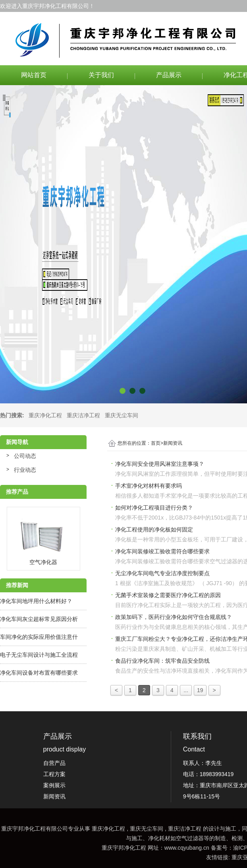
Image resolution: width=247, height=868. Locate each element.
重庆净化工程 (45, 415)
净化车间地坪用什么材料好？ (36, 601)
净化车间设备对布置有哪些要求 (39, 673)
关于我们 (101, 75)
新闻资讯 (173, 443)
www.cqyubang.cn (187, 848)
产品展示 (169, 75)
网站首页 (34, 75)
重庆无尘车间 (122, 415)
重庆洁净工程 (83, 415)
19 (200, 690)
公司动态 (25, 456)
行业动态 (25, 470)
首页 (157, 443)
